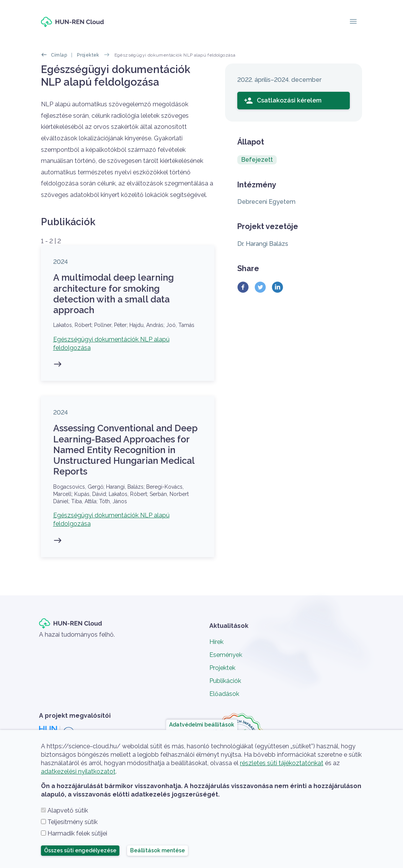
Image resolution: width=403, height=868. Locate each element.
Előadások (224, 694)
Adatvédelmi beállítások (202, 725)
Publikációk (225, 681)
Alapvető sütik (68, 810)
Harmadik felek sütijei (77, 833)
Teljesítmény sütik (73, 822)
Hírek (216, 642)
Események (226, 655)
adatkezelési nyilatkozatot (78, 771)
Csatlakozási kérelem (283, 101)
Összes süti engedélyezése (80, 850)
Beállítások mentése (157, 850)
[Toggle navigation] (353, 22)
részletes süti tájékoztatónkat (282, 763)
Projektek (88, 55)
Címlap (59, 55)
